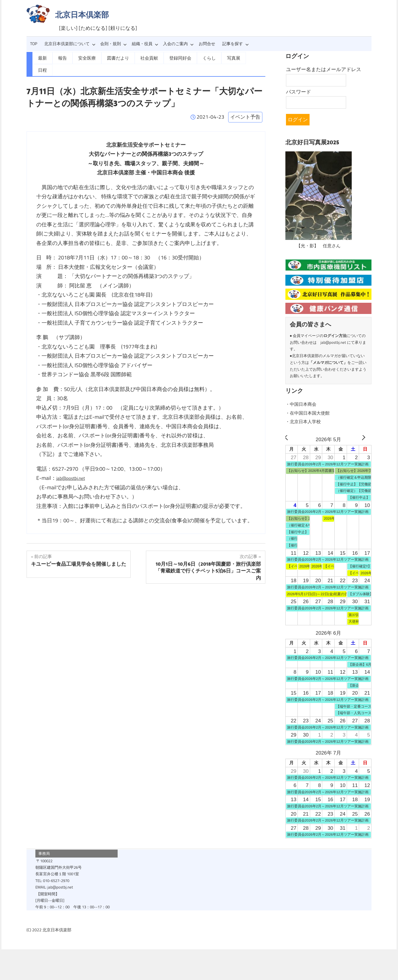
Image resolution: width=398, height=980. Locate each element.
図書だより (115, 58)
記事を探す (236, 44)
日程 (247, 58)
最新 (42, 58)
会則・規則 (114, 44)
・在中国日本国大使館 (310, 413)
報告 (62, 58)
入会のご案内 (178, 44)
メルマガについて (328, 362)
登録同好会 (175, 58)
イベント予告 (245, 104)
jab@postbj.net (73, 465)
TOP (34, 44)
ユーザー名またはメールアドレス (324, 69)
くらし (202, 58)
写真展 (226, 58)
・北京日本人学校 (305, 421)
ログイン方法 (335, 336)
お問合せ (207, 44)
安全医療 (85, 58)
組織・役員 (145, 44)
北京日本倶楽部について (70, 44)
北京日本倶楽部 (82, 15)
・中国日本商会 (303, 404)
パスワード (298, 92)
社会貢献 (145, 58)
